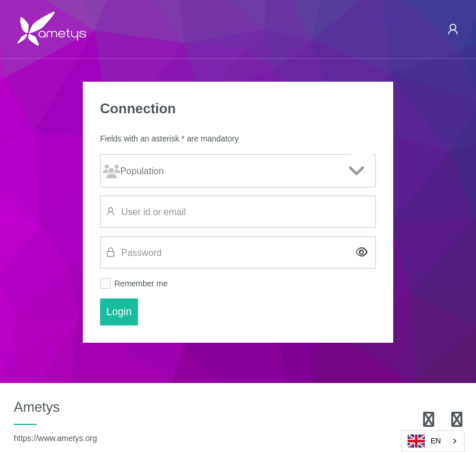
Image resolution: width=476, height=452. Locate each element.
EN (424, 441)
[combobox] (433, 441)
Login (119, 312)
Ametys (55, 421)
